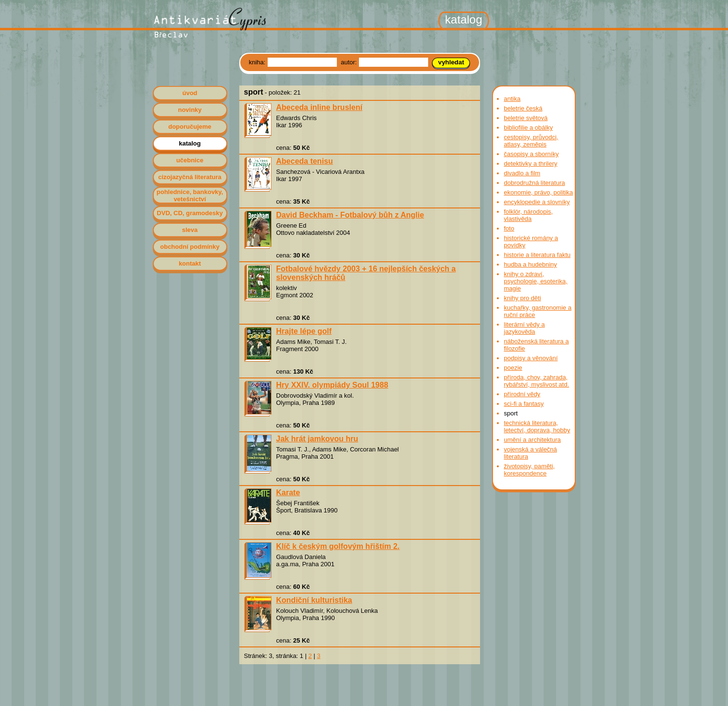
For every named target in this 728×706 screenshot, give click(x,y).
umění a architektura (533, 440)
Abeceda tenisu (305, 161)
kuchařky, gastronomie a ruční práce (538, 311)
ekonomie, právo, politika (539, 192)
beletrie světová (526, 118)
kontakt (190, 263)
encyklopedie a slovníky (537, 202)
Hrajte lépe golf (304, 331)
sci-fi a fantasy (524, 404)
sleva (190, 230)
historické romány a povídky (531, 242)
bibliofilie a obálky (529, 128)
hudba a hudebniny (531, 264)
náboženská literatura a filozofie (537, 345)
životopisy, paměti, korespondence (530, 470)
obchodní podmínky (190, 247)
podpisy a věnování (531, 358)
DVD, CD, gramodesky (190, 213)
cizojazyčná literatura (190, 177)
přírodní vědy (522, 394)
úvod (190, 93)
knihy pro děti (523, 298)
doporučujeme (190, 127)
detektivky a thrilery (531, 164)
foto (509, 228)
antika (512, 99)
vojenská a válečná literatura (531, 453)
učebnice (190, 160)
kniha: (258, 62)
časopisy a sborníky (531, 154)
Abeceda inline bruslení (320, 107)
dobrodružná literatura (535, 183)
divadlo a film (522, 173)
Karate (288, 493)
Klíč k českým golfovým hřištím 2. (338, 546)
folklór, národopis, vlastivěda (529, 215)
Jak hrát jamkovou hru (317, 439)
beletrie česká (523, 108)
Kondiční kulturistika (314, 600)
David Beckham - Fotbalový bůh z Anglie (350, 215)
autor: (350, 62)
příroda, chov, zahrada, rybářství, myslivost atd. (537, 381)
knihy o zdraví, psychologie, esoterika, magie (536, 281)
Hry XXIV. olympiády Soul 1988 (332, 385)
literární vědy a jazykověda (524, 328)
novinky (190, 110)
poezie (513, 368)
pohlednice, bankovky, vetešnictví (190, 195)
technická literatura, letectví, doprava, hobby (537, 426)
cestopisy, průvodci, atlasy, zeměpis (531, 141)
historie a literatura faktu (537, 255)
